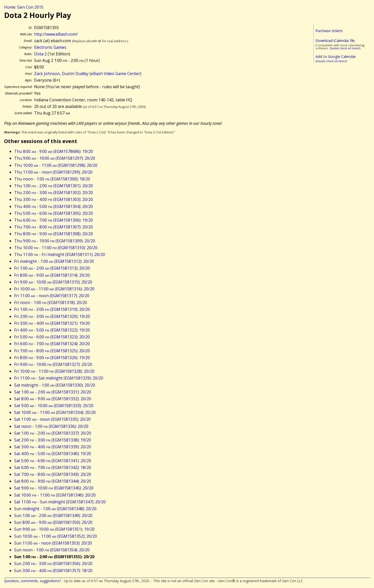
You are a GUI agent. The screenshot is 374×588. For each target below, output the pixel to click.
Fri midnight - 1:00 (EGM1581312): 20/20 (54, 261)
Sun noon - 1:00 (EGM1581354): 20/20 (52, 550)
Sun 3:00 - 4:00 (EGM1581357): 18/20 (53, 571)
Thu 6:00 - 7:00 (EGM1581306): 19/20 (54, 220)
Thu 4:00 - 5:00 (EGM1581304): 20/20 (54, 206)
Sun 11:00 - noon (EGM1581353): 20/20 (53, 543)
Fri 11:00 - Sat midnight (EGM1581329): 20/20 (59, 378)
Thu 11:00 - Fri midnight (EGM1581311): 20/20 (60, 254)
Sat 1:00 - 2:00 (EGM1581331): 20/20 (53, 392)
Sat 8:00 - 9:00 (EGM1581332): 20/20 (53, 399)
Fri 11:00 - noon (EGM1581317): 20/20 (52, 296)
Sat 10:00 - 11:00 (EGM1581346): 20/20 (55, 495)
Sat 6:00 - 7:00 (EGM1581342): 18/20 (53, 467)
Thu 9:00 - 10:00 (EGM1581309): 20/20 (55, 241)
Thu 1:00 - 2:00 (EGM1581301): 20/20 (54, 186)
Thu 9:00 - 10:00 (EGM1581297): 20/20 (55, 158)
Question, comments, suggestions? (32, 581)
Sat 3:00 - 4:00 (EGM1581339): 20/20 (53, 447)
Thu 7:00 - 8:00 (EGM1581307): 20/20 (54, 227)
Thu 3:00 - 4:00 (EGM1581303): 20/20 (54, 199)
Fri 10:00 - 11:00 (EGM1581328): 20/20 (54, 371)
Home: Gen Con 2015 (24, 7)
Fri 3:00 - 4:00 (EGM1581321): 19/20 (52, 323)
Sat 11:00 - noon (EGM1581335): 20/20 (52, 419)
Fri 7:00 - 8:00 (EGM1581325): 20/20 (52, 351)
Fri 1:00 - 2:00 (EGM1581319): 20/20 (52, 309)
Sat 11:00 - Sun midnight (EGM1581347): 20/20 (60, 502)
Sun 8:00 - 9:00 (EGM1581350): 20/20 (53, 522)
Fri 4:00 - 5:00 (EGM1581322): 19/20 (52, 330)
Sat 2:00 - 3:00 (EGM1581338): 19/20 (53, 440)
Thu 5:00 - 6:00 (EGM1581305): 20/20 (54, 213)
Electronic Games (50, 47)
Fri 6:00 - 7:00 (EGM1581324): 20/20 (52, 344)
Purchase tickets (329, 31)
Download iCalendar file (335, 41)
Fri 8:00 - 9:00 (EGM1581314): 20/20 (52, 275)
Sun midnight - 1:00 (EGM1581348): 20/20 (55, 509)
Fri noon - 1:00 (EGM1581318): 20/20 (51, 302)
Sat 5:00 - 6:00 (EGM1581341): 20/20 (53, 461)
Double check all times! (345, 48)
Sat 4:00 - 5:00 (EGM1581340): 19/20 (53, 454)
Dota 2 (40, 54)
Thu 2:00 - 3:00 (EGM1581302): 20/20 (54, 193)
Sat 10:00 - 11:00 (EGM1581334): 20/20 (55, 412)
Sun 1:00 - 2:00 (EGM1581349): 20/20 (53, 515)
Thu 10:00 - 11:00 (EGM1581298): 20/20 (56, 165)
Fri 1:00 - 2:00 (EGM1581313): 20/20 (52, 268)
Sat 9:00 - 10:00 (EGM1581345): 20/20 (54, 488)
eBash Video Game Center (115, 74)
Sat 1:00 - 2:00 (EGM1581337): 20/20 (53, 433)
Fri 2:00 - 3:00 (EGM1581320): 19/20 (52, 316)
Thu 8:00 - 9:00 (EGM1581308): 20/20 (54, 234)
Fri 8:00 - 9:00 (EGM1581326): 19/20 (52, 358)
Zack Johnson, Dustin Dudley (61, 74)
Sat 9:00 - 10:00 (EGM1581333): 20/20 (54, 406)
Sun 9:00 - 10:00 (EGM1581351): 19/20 (54, 529)
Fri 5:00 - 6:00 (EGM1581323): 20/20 (52, 337)
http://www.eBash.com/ (56, 34)
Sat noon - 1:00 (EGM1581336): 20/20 (51, 426)
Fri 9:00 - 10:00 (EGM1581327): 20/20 (53, 364)
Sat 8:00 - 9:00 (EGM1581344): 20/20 (53, 481)
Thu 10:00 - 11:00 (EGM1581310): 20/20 (56, 248)
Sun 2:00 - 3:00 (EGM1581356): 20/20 (53, 563)
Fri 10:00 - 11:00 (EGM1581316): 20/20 (54, 289)
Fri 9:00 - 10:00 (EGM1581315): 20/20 (53, 282)
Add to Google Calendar (336, 56)
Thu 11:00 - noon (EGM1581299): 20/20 (53, 172)
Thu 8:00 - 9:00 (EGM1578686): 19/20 (54, 151)
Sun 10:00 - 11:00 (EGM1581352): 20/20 (56, 536)
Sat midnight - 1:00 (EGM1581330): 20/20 (55, 385)
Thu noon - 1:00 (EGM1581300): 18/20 (52, 179)
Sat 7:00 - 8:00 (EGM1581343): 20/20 (53, 474)
